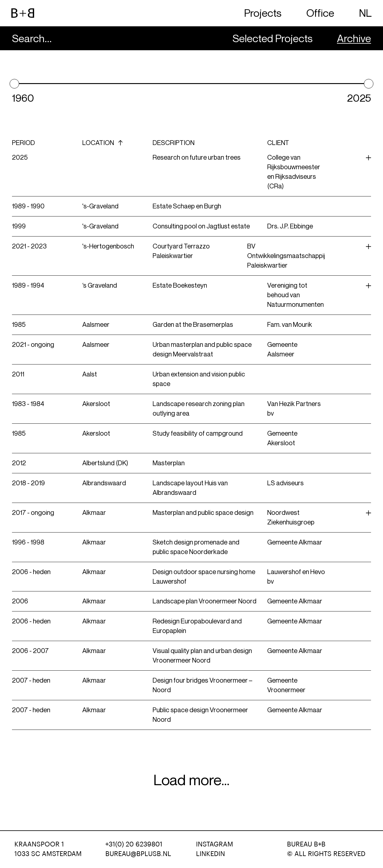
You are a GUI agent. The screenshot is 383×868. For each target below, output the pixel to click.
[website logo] (23, 13)
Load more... (191, 780)
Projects (263, 13)
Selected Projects (273, 38)
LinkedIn (211, 854)
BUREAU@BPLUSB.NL (138, 854)
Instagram (215, 844)
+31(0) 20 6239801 (134, 844)
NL (365, 13)
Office (320, 13)
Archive (354, 38)
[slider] (14, 84)
